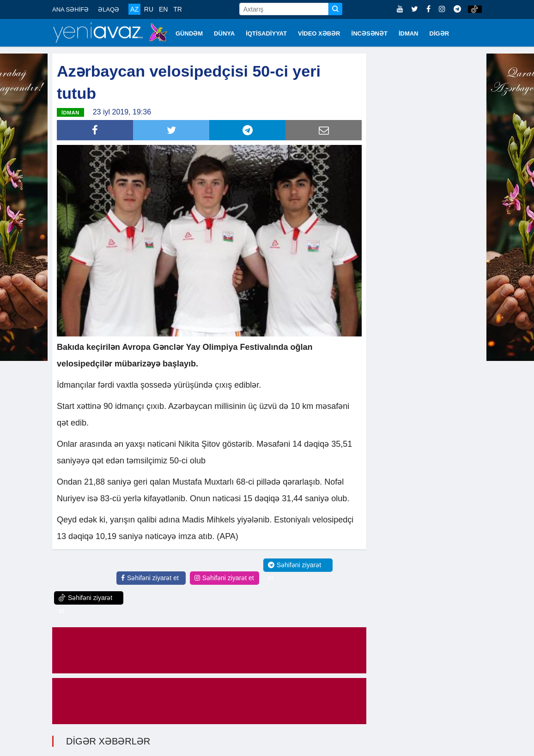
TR (178, 9)
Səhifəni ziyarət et (150, 578)
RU (149, 9)
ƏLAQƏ (109, 9)
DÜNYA (224, 33)
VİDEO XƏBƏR (319, 33)
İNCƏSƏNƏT (370, 33)
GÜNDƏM (189, 33)
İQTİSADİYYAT (266, 33)
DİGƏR (440, 33)
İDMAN (409, 33)
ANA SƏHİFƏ (70, 9)
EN (163, 9)
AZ (134, 9)
